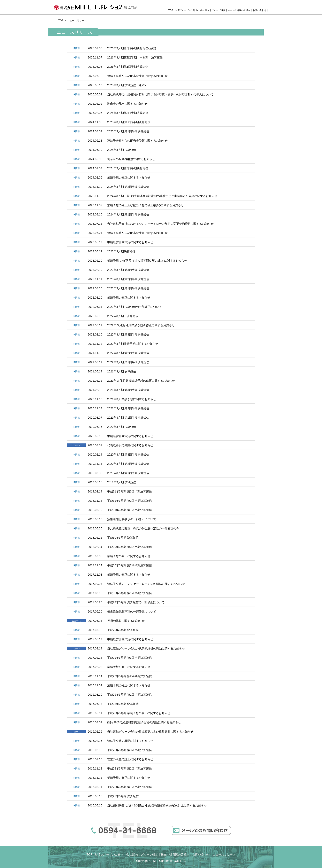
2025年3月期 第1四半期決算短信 (128, 131)
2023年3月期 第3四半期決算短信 (128, 270)
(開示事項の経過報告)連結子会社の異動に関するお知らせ (144, 722)
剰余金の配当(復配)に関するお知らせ (131, 159)
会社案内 (205, 10)
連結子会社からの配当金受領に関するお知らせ (137, 76)
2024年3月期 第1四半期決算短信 (128, 214)
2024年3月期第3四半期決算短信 (128, 168)
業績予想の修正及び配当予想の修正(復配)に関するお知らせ (145, 205)
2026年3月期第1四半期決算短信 (128, 67)
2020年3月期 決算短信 (122, 427)
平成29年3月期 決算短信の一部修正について (136, 602)
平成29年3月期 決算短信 (123, 630)
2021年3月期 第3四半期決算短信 (128, 390)
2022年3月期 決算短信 (123, 316)
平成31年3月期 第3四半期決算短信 (129, 491)
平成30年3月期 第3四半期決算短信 (129, 547)
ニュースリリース (224, 854)
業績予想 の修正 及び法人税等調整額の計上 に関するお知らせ (147, 261)
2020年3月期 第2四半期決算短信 (128, 464)
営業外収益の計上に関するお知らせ (130, 759)
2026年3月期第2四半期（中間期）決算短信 (135, 57)
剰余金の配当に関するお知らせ (127, 104)
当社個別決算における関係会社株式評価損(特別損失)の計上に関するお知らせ (157, 805)
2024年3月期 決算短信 (122, 150)
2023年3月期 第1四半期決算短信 (128, 288)
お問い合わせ (260, 10)
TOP (171, 10)
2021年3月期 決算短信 (122, 371)
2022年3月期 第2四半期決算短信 (128, 353)
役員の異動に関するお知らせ (126, 621)
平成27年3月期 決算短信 (123, 796)
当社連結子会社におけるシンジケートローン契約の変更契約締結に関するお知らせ (160, 224)
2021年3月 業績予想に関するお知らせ (132, 399)
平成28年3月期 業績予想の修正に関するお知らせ (139, 713)
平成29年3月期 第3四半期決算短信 (129, 658)
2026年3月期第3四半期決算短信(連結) (132, 48)
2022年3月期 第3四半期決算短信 (128, 334)
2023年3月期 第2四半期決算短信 (128, 279)
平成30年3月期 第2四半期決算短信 (129, 565)
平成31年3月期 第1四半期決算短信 (129, 510)
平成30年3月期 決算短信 (123, 538)
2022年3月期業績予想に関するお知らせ (133, 344)
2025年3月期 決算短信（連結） (127, 85)
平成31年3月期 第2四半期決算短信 (129, 501)
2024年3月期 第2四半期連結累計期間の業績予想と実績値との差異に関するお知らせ (162, 196)
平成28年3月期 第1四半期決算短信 (129, 787)
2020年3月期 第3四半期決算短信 (128, 455)
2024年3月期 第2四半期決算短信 (128, 187)
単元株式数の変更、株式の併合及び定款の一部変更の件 (143, 528)
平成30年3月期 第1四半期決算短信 (129, 593)
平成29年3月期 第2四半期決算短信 (129, 676)
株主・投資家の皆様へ (239, 10)
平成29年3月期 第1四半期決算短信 (129, 695)
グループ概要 (218, 10)
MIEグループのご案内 (187, 10)
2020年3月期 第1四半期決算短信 (128, 473)
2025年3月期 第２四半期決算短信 (129, 122)
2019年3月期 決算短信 (122, 482)
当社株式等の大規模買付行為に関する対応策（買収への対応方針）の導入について (160, 94)
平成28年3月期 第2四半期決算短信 (129, 768)
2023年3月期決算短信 (121, 251)
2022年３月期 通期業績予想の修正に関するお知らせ (141, 325)
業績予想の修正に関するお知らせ (129, 177)
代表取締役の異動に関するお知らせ (130, 445)
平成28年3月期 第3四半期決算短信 (129, 750)
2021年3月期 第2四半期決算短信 (128, 408)
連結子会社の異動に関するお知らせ (130, 741)
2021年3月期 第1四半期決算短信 (128, 418)
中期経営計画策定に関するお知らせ (130, 242)
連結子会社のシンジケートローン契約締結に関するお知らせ (146, 584)
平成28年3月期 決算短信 (123, 704)
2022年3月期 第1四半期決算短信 (128, 362)
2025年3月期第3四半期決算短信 (128, 113)
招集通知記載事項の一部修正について (132, 519)
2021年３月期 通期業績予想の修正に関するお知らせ (141, 381)
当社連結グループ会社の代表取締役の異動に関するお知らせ (146, 648)
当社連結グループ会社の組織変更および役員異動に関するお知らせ (150, 732)
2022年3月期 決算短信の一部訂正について (135, 307)
